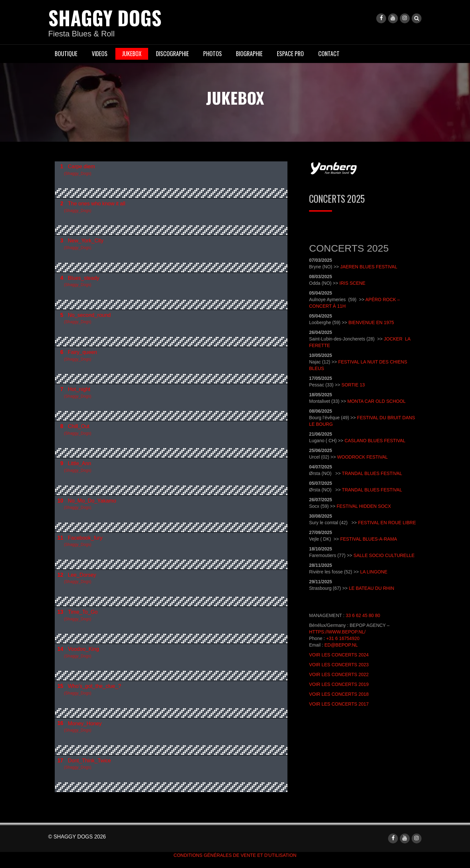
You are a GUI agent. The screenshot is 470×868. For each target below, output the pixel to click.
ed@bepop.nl (341, 645)
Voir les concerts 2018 (339, 694)
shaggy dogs (106, 17)
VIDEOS (100, 53)
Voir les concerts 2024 (339, 655)
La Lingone (374, 572)
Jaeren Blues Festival (369, 267)
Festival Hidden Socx (364, 506)
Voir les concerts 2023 (339, 665)
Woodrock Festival (363, 457)
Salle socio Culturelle (384, 555)
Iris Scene (352, 283)
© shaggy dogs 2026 (77, 836)
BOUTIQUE (66, 53)
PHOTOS (213, 53)
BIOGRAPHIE (249, 53)
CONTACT (329, 53)
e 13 (360, 385)
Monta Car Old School (377, 401)
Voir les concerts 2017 (339, 704)
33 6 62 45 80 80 (363, 615)
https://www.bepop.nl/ (337, 632)
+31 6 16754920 (343, 638)
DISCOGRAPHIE (172, 53)
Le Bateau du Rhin (371, 588)
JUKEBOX (132, 53)
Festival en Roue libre (387, 523)
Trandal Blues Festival (372, 473)
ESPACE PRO (290, 53)
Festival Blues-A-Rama (369, 539)
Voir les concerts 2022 (339, 674)
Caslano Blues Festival (375, 441)
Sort (348, 385)
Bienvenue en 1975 (371, 322)
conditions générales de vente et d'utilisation (235, 855)
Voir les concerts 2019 (339, 684)
